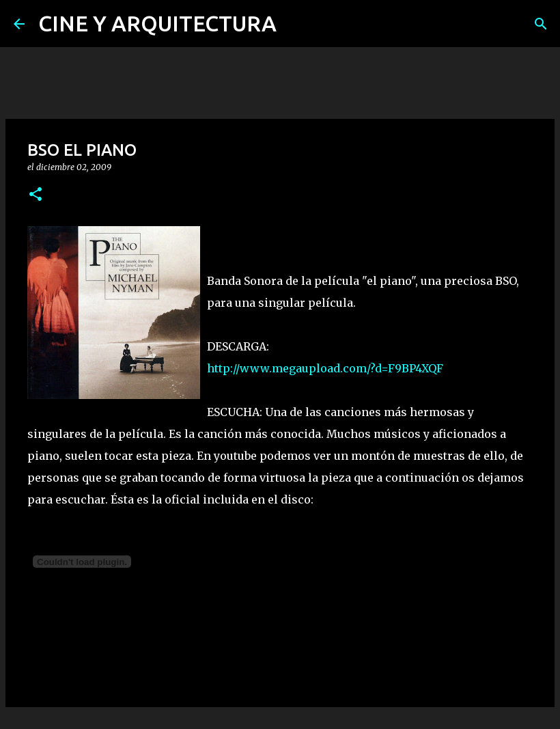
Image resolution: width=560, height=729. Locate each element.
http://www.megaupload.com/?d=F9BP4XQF (325, 368)
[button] (36, 195)
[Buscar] (541, 24)
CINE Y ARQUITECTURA (157, 23)
